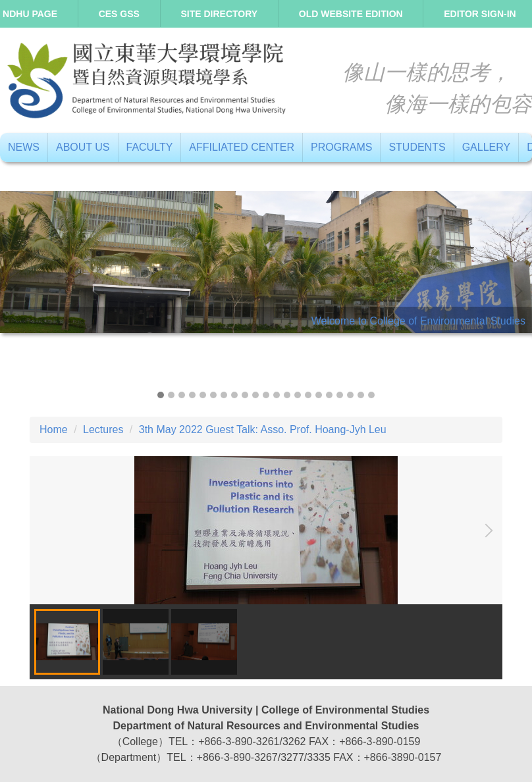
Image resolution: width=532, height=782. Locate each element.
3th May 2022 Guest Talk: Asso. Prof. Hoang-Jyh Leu (263, 430)
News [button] (24, 147)
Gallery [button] (487, 147)
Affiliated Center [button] (242, 147)
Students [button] (417, 147)
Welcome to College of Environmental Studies (418, 321)
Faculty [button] (150, 147)
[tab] (161, 395)
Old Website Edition (351, 14)
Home (54, 430)
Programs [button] (341, 147)
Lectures (103, 430)
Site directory (220, 14)
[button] (16, 291)
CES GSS (119, 14)
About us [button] (83, 147)
